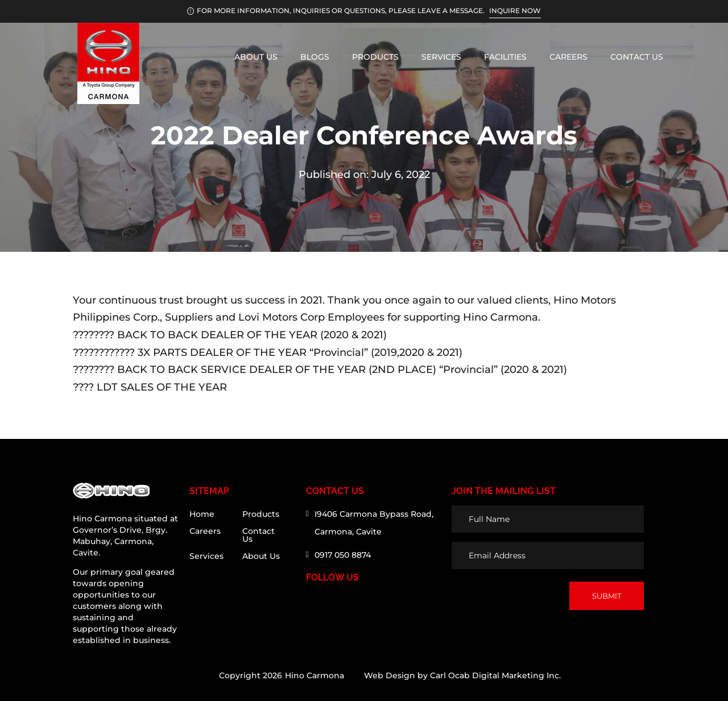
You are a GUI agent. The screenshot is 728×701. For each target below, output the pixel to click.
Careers (568, 57)
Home (202, 515)
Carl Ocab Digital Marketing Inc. (495, 675)
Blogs (315, 57)
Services (441, 57)
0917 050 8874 (343, 555)
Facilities (505, 57)
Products (375, 57)
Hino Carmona (315, 675)
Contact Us (637, 57)
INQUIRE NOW (515, 11)
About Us (256, 57)
